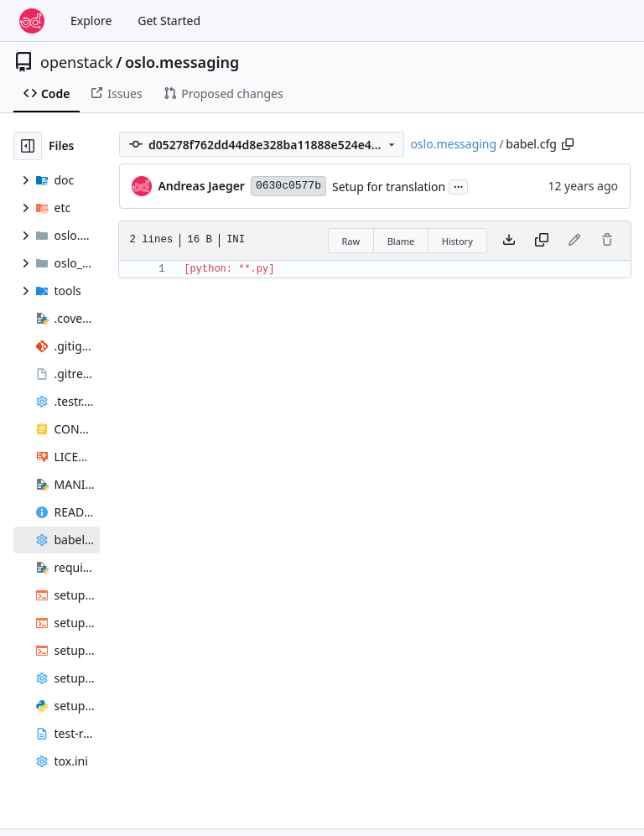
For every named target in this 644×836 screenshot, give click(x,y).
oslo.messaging (182, 62)
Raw (351, 241)
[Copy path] (568, 144)
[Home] (32, 21)
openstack (77, 62)
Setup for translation (389, 187)
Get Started (169, 21)
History (457, 241)
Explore (91, 21)
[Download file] (509, 241)
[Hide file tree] (28, 146)
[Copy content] (542, 241)
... (459, 185)
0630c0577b (288, 186)
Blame (401, 241)
